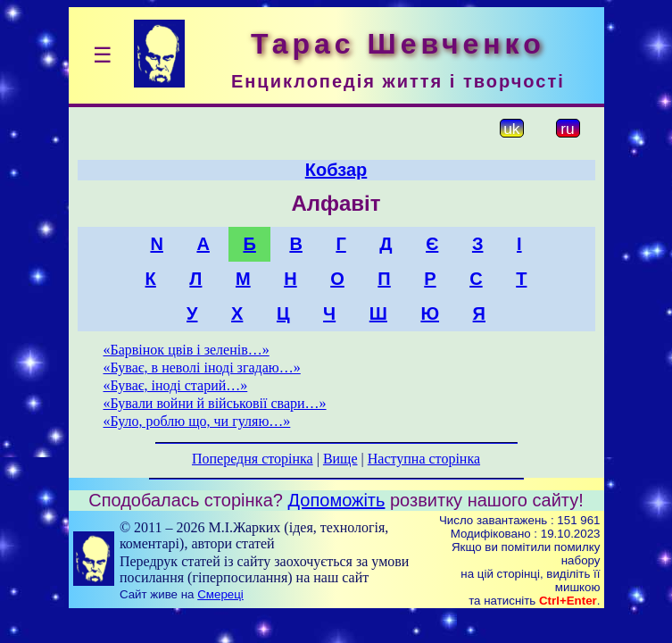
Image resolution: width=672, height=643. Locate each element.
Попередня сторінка (253, 459)
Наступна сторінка (424, 459)
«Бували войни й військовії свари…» (215, 403)
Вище (340, 459)
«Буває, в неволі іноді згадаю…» (202, 367)
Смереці (220, 594)
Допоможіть (337, 500)
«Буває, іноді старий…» (176, 385)
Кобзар (336, 170)
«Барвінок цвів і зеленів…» (187, 350)
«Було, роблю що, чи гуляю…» (197, 421)
